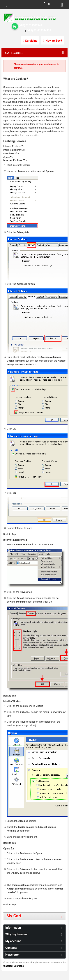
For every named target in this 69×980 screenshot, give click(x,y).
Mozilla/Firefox (11, 154)
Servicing (31, 41)
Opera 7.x (8, 157)
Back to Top (10, 534)
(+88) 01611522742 (31, 25)
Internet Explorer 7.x (14, 146)
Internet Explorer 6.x (14, 150)
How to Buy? (54, 41)
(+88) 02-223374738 (39, 30)
